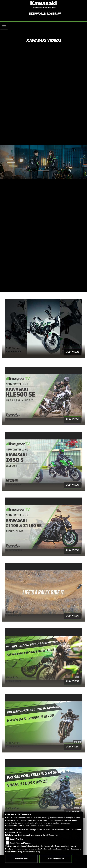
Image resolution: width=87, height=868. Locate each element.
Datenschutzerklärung (45, 826)
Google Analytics (16, 839)
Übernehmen (21, 859)
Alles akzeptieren (56, 859)
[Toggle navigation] (4, 27)
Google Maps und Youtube (20, 843)
